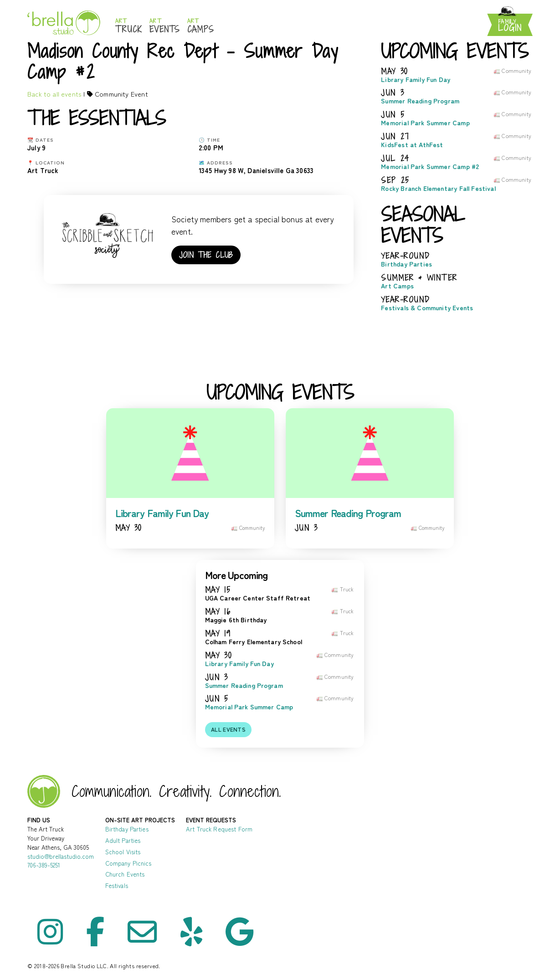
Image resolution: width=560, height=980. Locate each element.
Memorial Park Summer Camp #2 (430, 167)
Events (165, 26)
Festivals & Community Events (427, 308)
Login (510, 26)
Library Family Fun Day (416, 80)
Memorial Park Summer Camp (425, 123)
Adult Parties (123, 840)
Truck (129, 26)
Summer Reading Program (420, 101)
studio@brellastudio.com (61, 856)
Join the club (206, 255)
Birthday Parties (406, 264)
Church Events (125, 874)
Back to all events (54, 94)
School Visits (123, 852)
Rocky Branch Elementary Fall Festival (438, 188)
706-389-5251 (44, 865)
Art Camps (397, 286)
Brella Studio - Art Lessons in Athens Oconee (44, 791)
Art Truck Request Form (219, 829)
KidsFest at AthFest (412, 145)
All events (228, 729)
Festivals (117, 885)
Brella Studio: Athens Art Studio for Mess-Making (64, 23)
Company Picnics (128, 863)
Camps (201, 26)
